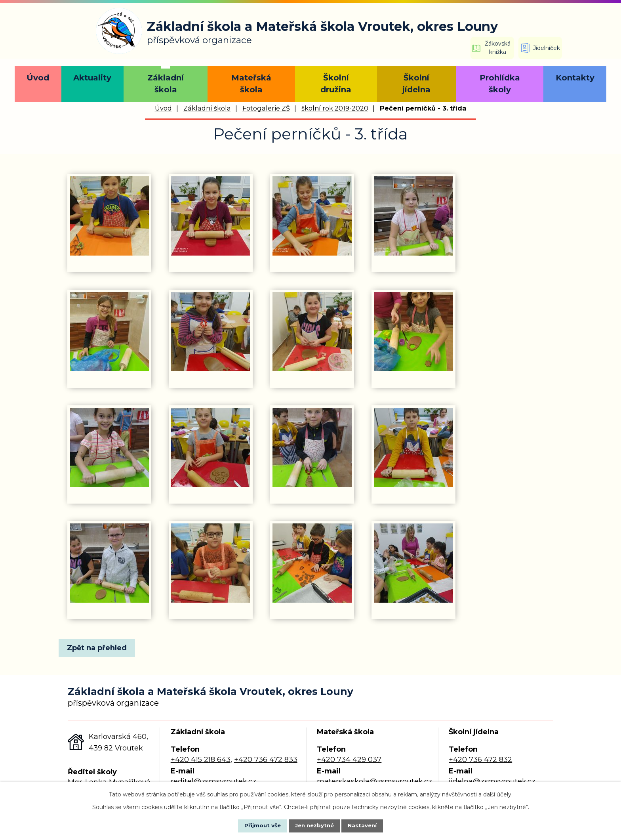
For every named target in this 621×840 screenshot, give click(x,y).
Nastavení (368, 825)
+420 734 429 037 (349, 760)
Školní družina (336, 84)
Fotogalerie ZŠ (266, 108)
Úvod (38, 78)
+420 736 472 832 (480, 760)
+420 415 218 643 (201, 760)
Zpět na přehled (99, 648)
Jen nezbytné (314, 825)
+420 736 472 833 (266, 760)
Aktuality (92, 78)
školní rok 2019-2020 (335, 108)
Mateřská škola (251, 84)
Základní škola (166, 84)
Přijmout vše (257, 825)
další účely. (498, 794)
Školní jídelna (416, 84)
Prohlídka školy (500, 84)
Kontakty (575, 78)
